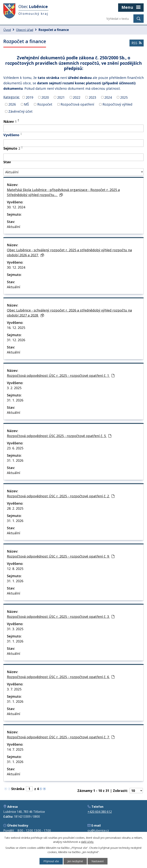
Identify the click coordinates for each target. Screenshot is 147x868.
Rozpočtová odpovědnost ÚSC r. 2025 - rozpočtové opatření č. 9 (61, 556)
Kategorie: (12, 97)
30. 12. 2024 (16, 207)
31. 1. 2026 (15, 400)
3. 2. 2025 (14, 388)
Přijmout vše (51, 861)
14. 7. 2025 (15, 749)
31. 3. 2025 (15, 629)
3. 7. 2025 (14, 689)
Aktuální (14, 227)
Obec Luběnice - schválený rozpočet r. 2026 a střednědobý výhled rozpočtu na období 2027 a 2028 (69, 313)
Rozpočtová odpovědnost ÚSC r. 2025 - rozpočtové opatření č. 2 (61, 496)
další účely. (87, 842)
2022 (77, 97)
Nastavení (98, 861)
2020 (45, 97)
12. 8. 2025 (15, 569)
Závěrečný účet (20, 111)
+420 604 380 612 (100, 812)
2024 (108, 97)
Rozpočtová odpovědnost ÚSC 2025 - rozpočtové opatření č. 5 (59, 436)
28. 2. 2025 (15, 508)
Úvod (7, 30)
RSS (137, 43)
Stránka (18, 789)
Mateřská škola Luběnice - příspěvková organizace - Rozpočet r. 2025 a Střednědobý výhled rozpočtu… (63, 192)
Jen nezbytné (75, 861)
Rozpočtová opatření (77, 104)
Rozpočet (45, 104)
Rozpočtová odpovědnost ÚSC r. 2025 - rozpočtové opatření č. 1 (61, 376)
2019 (29, 97)
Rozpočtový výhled (117, 104)
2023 (92, 97)
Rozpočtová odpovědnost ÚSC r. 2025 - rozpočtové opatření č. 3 (61, 617)
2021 (61, 97)
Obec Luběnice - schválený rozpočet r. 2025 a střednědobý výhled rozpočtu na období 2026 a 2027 (69, 252)
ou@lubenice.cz (98, 831)
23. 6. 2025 (15, 448)
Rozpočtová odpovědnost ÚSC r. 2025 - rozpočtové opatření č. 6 (61, 677)
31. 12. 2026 (16, 340)
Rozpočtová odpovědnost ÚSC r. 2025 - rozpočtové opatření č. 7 (61, 737)
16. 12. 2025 (16, 328)
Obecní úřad (25, 30)
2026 (12, 104)
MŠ (26, 104)
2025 (124, 97)
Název (10, 121)
